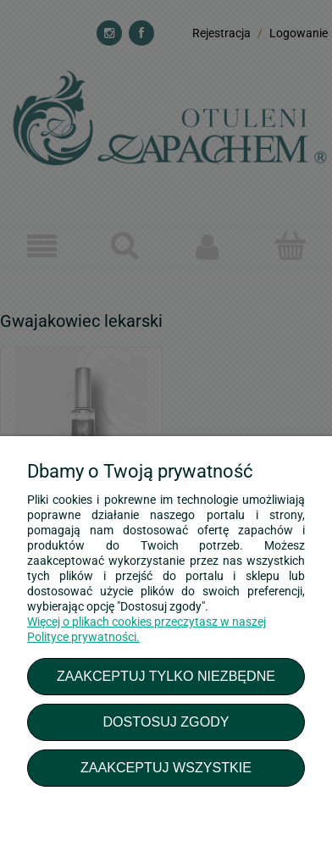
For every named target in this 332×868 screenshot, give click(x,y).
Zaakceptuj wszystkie (166, 767)
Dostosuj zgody (166, 721)
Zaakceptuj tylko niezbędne (166, 676)
